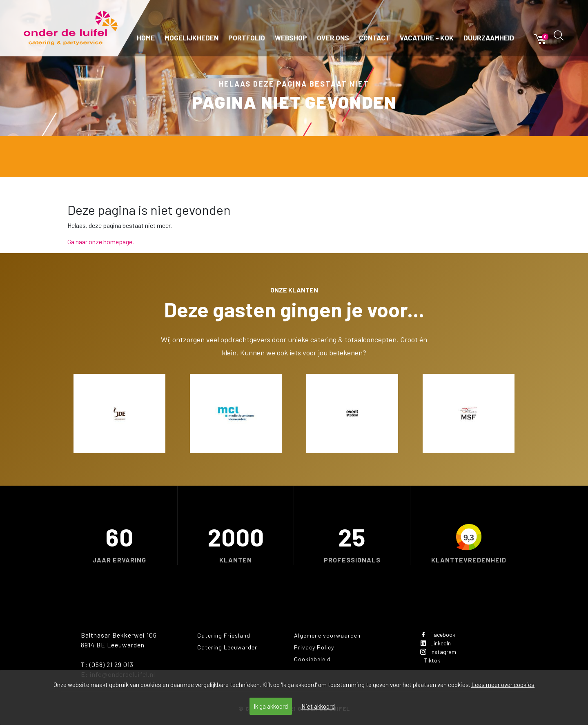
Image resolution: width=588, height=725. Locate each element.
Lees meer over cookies (503, 685)
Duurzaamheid (489, 38)
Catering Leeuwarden (228, 647)
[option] (119, 413)
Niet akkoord (318, 706)
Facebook (441, 635)
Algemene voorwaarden (327, 635)
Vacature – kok (427, 38)
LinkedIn (439, 645)
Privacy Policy (314, 647)
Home (146, 38)
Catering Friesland (224, 635)
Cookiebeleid (312, 659)
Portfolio (247, 38)
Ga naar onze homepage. (101, 242)
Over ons (333, 38)
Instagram (441, 655)
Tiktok (434, 664)
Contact (374, 38)
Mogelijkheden (192, 38)
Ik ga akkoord (271, 706)
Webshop (291, 38)
